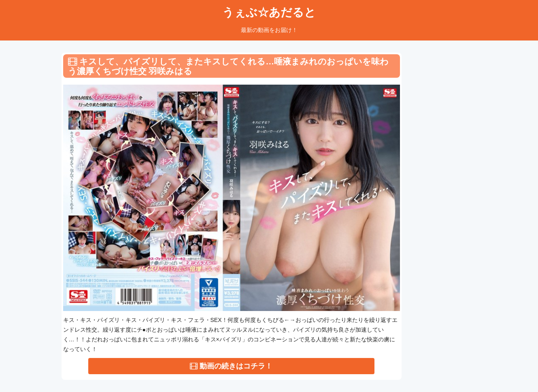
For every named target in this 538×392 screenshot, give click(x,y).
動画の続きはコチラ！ (231, 366)
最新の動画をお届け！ (269, 30)
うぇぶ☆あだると (269, 12)
